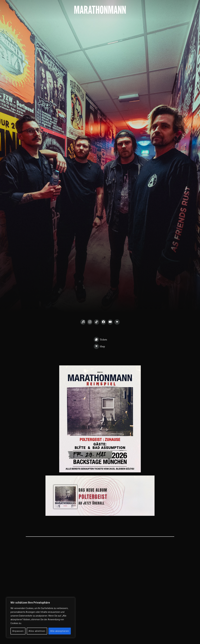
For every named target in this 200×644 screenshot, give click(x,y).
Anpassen (18, 631)
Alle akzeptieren (60, 631)
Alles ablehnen (37, 631)
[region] (41, 618)
